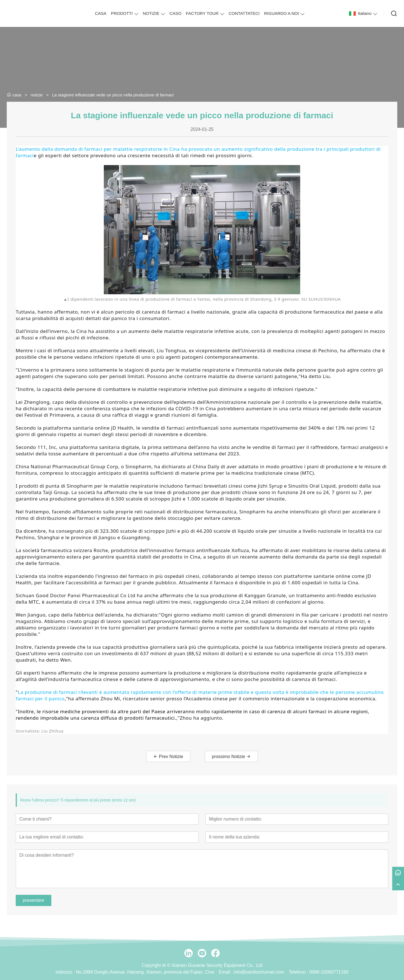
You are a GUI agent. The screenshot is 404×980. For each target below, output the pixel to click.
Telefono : (299, 972)
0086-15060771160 (329, 972)
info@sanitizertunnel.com (259, 972)
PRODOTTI (122, 13)
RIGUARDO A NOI (281, 13)
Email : (226, 972)
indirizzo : (66, 972)
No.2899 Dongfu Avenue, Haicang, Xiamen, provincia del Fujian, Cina (145, 972)
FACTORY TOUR (202, 13)
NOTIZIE (151, 13)
